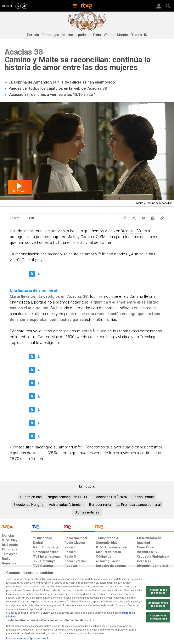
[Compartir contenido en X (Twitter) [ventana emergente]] (134, 217)
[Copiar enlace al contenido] (162, 217)
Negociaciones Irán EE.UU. (68, 497)
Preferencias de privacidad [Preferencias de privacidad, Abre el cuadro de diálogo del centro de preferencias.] (158, 617)
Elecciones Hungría (28, 505)
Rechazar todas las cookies (158, 604)
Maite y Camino (80, 237)
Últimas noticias (87, 512)
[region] (87, 605)
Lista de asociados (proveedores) (27, 638)
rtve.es (43, 459)
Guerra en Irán (31, 497)
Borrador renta (100, 505)
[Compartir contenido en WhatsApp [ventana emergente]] (153, 217)
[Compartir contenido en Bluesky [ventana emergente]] (143, 217)
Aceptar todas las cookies (158, 591)
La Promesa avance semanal (139, 505)
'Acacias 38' (97, 88)
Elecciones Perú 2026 (110, 497)
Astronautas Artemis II (66, 505)
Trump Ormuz (143, 497)
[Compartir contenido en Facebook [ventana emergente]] (125, 217)
